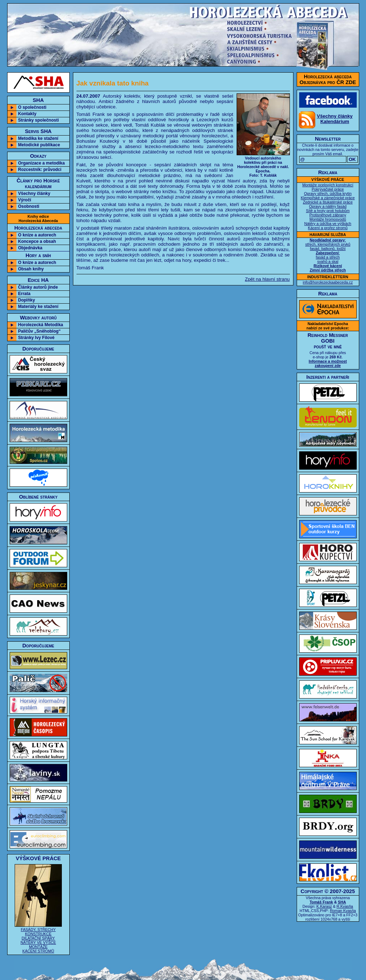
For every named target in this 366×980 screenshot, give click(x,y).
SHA (342, 902)
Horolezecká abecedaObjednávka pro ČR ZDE (328, 79)
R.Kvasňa (345, 906)
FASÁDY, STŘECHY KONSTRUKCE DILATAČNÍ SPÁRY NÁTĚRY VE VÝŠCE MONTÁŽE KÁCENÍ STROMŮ (38, 938)
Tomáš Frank (321, 902)
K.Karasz (324, 906)
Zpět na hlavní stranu (267, 279)
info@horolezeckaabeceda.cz (328, 282)
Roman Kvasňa (343, 911)
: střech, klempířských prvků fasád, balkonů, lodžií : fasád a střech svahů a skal (328, 255)
